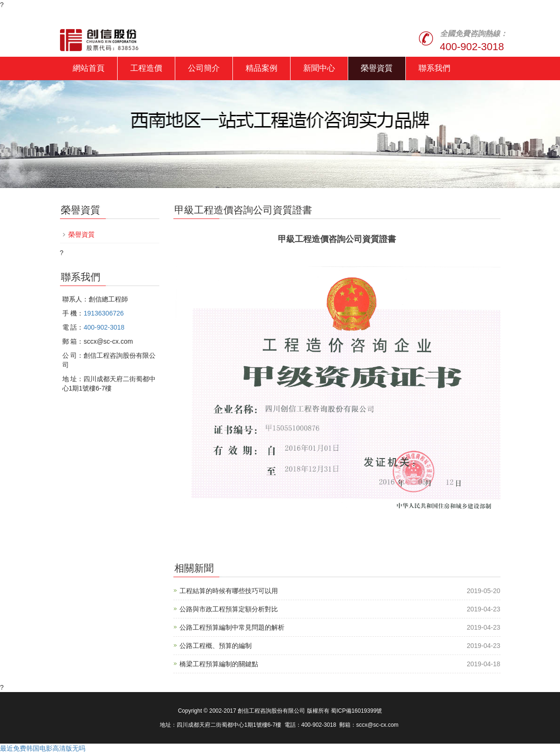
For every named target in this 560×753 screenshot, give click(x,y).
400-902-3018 (472, 47)
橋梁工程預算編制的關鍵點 (219, 664)
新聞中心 (319, 68)
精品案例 (261, 68)
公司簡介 (204, 68)
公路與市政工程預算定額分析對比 (229, 609)
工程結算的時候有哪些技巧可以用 (229, 591)
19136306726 (104, 313)
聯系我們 (434, 68)
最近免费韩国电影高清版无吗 (43, 748)
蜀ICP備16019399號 (356, 711)
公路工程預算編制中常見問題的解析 (232, 627)
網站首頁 (89, 68)
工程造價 (146, 68)
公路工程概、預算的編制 (216, 646)
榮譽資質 (377, 68)
